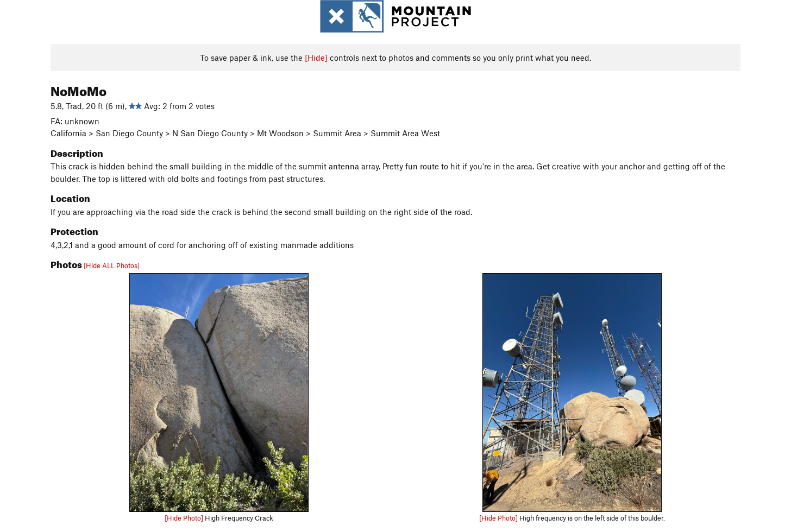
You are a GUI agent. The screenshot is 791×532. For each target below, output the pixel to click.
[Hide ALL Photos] (112, 265)
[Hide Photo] (184, 518)
